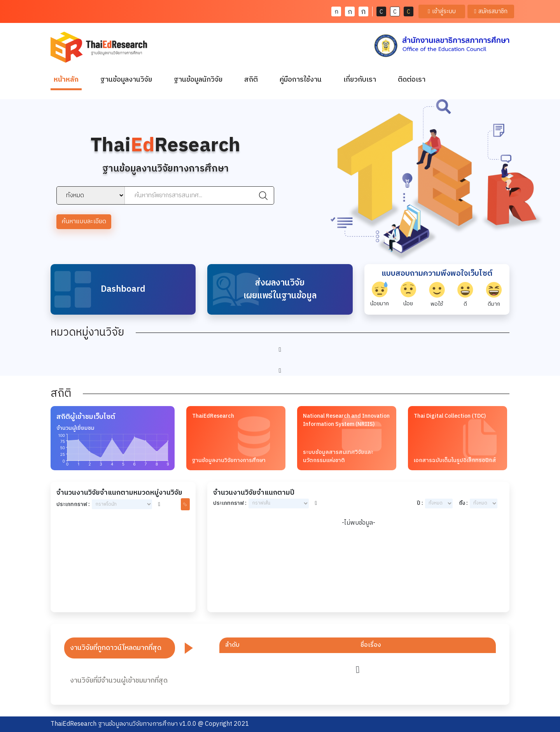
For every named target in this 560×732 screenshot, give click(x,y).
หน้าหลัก (68, 80)
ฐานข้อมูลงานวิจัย (126, 80)
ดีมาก (494, 295)
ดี (465, 295)
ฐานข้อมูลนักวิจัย (198, 80)
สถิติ (251, 80)
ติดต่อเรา (412, 80)
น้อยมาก (380, 295)
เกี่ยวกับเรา (360, 80)
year (439, 503)
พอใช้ (437, 295)
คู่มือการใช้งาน (301, 80)
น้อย (408, 295)
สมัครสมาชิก (491, 11)
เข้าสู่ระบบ (442, 11)
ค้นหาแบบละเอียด (84, 222)
